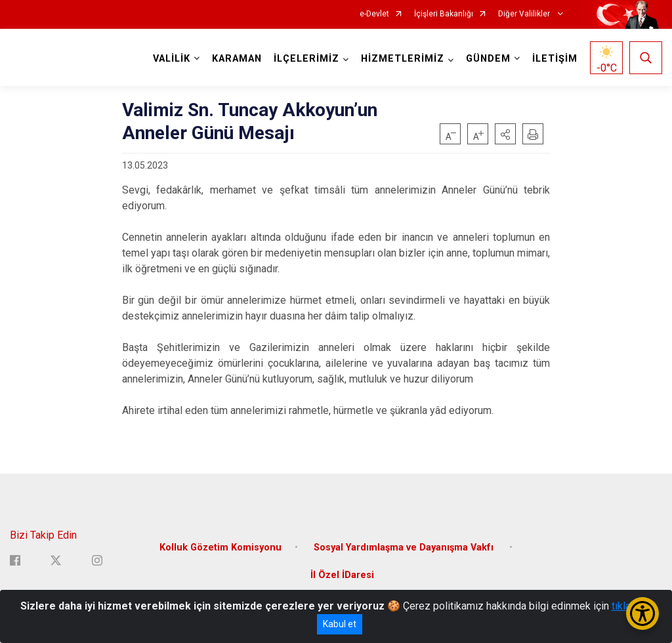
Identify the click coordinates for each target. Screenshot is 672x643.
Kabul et (340, 624)
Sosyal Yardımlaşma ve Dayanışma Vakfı (405, 548)
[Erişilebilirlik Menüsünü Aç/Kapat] (642, 613)
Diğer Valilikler (525, 14)
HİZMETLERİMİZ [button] (403, 59)
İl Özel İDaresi (342, 575)
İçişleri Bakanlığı (444, 14)
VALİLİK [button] (172, 59)
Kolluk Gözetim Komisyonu (220, 548)
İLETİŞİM (555, 59)
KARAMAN (237, 59)
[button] (505, 134)
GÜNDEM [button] (488, 59)
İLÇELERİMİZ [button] (306, 59)
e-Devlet (374, 14)
